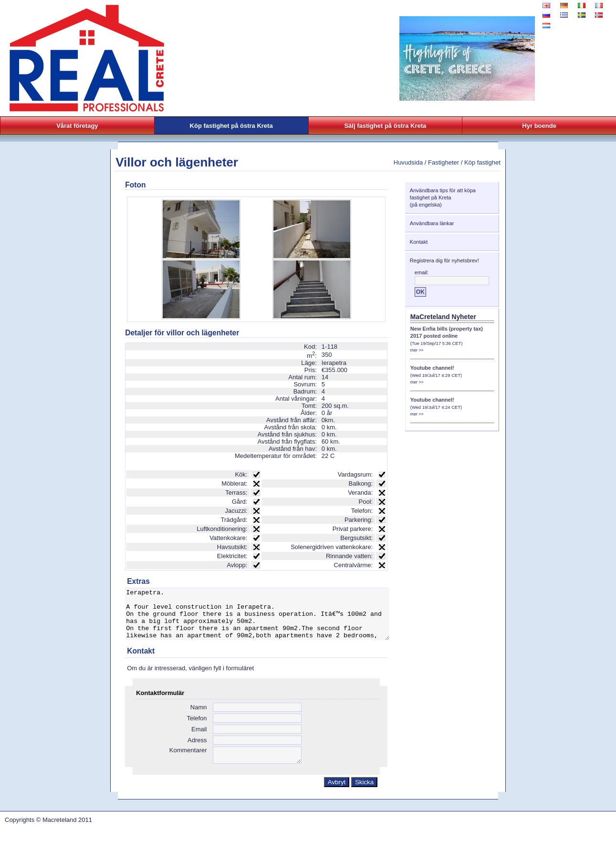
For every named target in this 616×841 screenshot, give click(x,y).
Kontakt (419, 242)
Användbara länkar (432, 223)
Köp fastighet (482, 162)
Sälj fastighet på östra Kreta (385, 126)
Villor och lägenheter (177, 162)
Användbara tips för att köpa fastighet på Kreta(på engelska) (443, 197)
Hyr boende (539, 126)
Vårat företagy (77, 126)
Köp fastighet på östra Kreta (231, 126)
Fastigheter (444, 162)
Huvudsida (408, 162)
